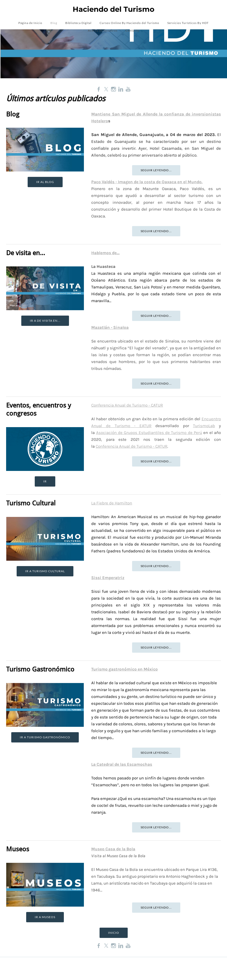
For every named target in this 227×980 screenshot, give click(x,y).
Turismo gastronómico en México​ (125, 669)
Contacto (132, 31)
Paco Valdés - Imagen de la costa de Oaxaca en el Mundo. (147, 182)
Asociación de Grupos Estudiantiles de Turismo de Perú (149, 433)
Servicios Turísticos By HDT (188, 23)
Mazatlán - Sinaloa (110, 327)
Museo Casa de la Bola (113, 849)
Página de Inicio (30, 23)
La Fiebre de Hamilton (112, 503)
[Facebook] (99, 89)
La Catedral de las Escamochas (122, 764)
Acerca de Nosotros (103, 31)
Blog (54, 23)
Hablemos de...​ (105, 253)
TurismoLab (204, 426)
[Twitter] (106, 89)
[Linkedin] (121, 89)
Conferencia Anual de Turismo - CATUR (127, 405)
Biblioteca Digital (78, 23)
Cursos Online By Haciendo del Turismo (129, 23)
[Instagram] (113, 89)
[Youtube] (128, 89)
